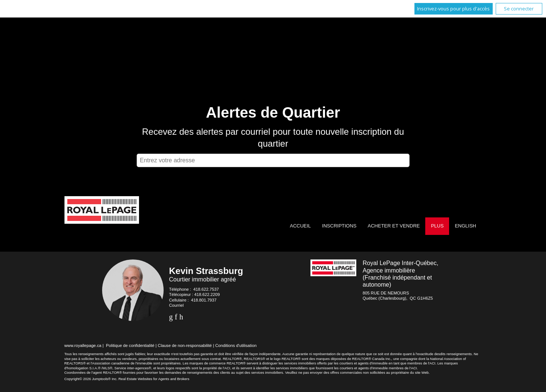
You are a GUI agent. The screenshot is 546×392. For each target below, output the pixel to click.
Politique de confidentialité (130, 345)
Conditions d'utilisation (236, 345)
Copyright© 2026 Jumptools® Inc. (91, 379)
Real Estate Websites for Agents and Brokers (154, 379)
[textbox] (273, 160)
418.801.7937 (204, 300)
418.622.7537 (206, 289)
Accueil (300, 226)
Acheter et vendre (394, 226)
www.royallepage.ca (83, 345)
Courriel (176, 305)
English (465, 226)
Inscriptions (339, 226)
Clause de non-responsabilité (185, 345)
